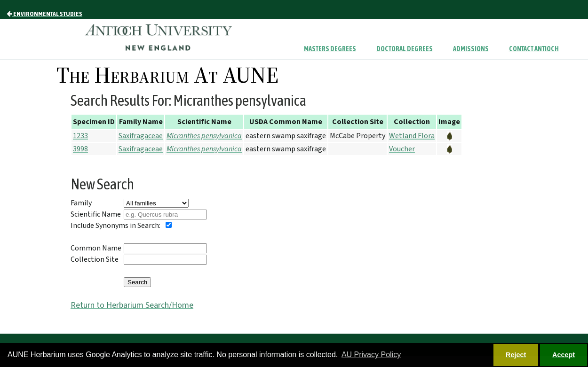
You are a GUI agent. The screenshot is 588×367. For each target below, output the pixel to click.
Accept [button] (564, 355)
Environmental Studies (44, 14)
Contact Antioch (534, 49)
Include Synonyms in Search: (115, 226)
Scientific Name (96, 214)
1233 (80, 136)
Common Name (96, 248)
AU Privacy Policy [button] (371, 355)
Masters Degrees (330, 49)
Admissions (471, 49)
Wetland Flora (412, 136)
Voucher (402, 149)
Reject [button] (516, 355)
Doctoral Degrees (405, 49)
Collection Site (95, 259)
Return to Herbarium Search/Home (132, 305)
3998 (80, 149)
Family (81, 203)
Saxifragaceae (141, 136)
